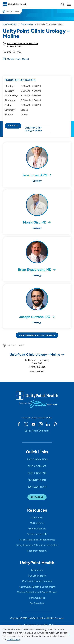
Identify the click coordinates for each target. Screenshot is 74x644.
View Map (13, 126)
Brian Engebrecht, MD (35, 270)
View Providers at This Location (37, 335)
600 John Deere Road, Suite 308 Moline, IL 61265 (37, 363)
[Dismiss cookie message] (69, 635)
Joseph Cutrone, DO (35, 317)
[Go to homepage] (15, 4)
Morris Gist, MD (35, 222)
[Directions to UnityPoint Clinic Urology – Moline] (37, 133)
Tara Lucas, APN (35, 175)
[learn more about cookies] (13, 640)
